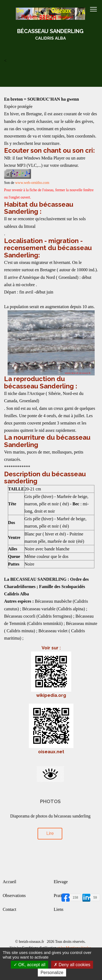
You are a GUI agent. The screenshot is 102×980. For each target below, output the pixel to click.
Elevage (61, 882)
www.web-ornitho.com (32, 183)
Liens (59, 909)
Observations (14, 896)
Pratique (61, 896)
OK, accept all (30, 965)
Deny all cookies (72, 965)
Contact (10, 909)
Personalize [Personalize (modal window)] (52, 973)
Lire (50, 830)
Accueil (10, 882)
